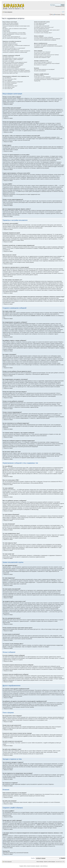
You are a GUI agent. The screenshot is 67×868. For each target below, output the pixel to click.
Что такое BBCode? (7, 78)
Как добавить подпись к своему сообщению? (13, 60)
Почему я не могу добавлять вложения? (12, 66)
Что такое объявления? (8, 85)
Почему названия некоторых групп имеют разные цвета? (47, 30)
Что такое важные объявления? (10, 83)
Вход (63, 15)
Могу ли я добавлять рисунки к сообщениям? (13, 82)
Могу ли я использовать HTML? (10, 79)
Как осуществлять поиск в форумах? (42, 52)
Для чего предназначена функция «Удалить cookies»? (15, 38)
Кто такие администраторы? (40, 23)
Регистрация (57, 15)
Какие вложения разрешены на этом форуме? (44, 69)
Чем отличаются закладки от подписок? (43, 62)
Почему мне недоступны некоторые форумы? (13, 65)
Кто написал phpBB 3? (39, 75)
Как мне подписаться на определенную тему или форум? (47, 63)
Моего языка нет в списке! (8, 47)
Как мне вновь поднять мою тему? (10, 73)
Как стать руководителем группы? (42, 29)
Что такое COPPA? (7, 35)
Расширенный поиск (60, 6)
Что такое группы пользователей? (42, 26)
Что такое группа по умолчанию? (41, 31)
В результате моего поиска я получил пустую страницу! (46, 55)
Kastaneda (26, 853)
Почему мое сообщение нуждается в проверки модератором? (16, 72)
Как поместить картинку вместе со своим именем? (14, 48)
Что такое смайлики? (7, 80)
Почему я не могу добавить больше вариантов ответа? (15, 62)
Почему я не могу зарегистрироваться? (11, 37)
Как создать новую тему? (8, 57)
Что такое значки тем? (8, 89)
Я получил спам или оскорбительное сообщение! (45, 40)
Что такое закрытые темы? (9, 87)
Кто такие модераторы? (39, 25)
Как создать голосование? (8, 61)
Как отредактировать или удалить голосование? (13, 64)
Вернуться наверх (8, 104)
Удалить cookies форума (49, 862)
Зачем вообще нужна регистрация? (11, 25)
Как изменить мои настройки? (9, 43)
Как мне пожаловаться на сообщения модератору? (14, 69)
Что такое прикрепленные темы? (10, 86)
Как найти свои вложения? (40, 71)
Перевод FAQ (37, 81)
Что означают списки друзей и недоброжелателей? (45, 45)
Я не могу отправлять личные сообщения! (43, 37)
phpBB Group (47, 812)
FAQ (52, 15)
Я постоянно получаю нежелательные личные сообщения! (47, 39)
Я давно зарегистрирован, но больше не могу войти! (14, 34)
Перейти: (33, 858)
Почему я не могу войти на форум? (10, 23)
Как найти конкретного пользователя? (43, 56)
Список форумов (8, 12)
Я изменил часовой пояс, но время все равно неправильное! (16, 45)
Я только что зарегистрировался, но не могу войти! (14, 33)
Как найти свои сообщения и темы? (42, 57)
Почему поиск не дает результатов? (42, 53)
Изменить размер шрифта (63, 12)
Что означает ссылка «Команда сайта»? (43, 33)
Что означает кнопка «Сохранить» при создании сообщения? (16, 70)
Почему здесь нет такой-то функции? (42, 77)
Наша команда (40, 862)
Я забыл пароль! (6, 31)
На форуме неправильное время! (10, 44)
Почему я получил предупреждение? (11, 68)
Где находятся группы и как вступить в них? (44, 27)
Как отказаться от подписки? (40, 65)
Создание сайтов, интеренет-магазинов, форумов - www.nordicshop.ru (34, 866)
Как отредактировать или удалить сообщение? (13, 58)
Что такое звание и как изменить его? (11, 50)
